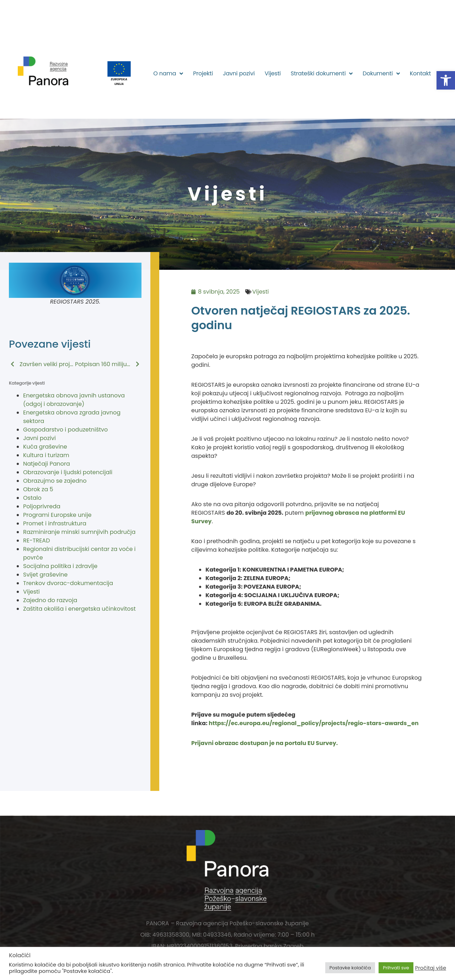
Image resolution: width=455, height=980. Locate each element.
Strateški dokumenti (322, 74)
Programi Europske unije (57, 515)
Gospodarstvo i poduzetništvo (65, 430)
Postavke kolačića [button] (350, 968)
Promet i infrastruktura (55, 523)
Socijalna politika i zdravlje (60, 566)
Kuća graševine (45, 447)
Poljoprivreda (42, 506)
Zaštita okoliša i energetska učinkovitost (79, 609)
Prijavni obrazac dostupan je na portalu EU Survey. (264, 743)
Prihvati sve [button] (396, 968)
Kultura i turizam (46, 455)
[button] (446, 80)
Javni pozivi (239, 73)
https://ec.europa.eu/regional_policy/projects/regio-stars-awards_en (314, 723)
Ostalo (32, 498)
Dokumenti (381, 74)
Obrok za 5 (38, 489)
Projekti (203, 73)
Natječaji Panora (47, 464)
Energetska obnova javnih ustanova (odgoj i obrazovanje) (74, 400)
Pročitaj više (431, 968)
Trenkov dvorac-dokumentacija (68, 583)
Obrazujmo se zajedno (55, 481)
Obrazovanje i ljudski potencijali (68, 472)
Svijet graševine (45, 575)
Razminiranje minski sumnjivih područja (79, 532)
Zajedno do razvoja (50, 600)
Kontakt (420, 73)
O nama (168, 74)
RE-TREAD (36, 540)
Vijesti (272, 73)
